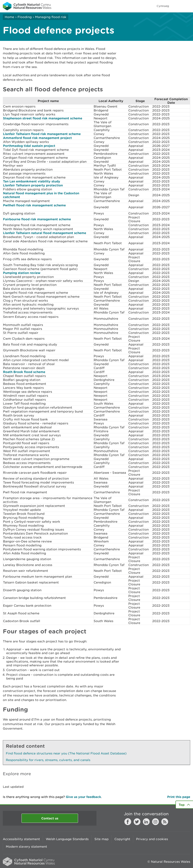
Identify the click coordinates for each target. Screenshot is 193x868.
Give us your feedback (83, 797)
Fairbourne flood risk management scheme (37, 219)
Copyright (122, 839)
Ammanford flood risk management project (37, 138)
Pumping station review (22, 273)
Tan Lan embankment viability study (32, 181)
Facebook (128, 822)
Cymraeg (163, 6)
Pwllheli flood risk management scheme (34, 205)
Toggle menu (188, 6)
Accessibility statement (21, 839)
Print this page (179, 797)
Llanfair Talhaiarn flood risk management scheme (42, 134)
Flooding (25, 17)
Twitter (137, 822)
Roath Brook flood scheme (24, 372)
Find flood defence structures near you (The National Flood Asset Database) (66, 753)
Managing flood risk (51, 17)
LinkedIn (146, 822)
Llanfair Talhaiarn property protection (33, 185)
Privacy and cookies (152, 839)
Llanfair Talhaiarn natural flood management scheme (45, 233)
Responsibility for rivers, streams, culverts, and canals (48, 760)
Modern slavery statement (26, 847)
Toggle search (177, 6)
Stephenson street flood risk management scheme (43, 118)
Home (9, 17)
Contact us (50, 818)
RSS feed (165, 822)
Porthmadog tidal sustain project (29, 146)
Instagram (155, 822)
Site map (101, 839)
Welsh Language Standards (67, 839)
